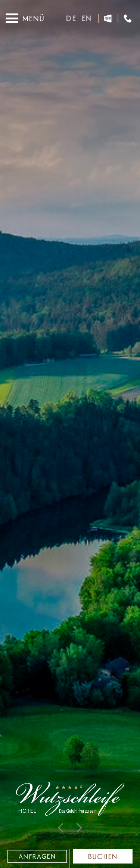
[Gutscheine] (108, 19)
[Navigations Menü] (25, 18)
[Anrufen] (128, 19)
